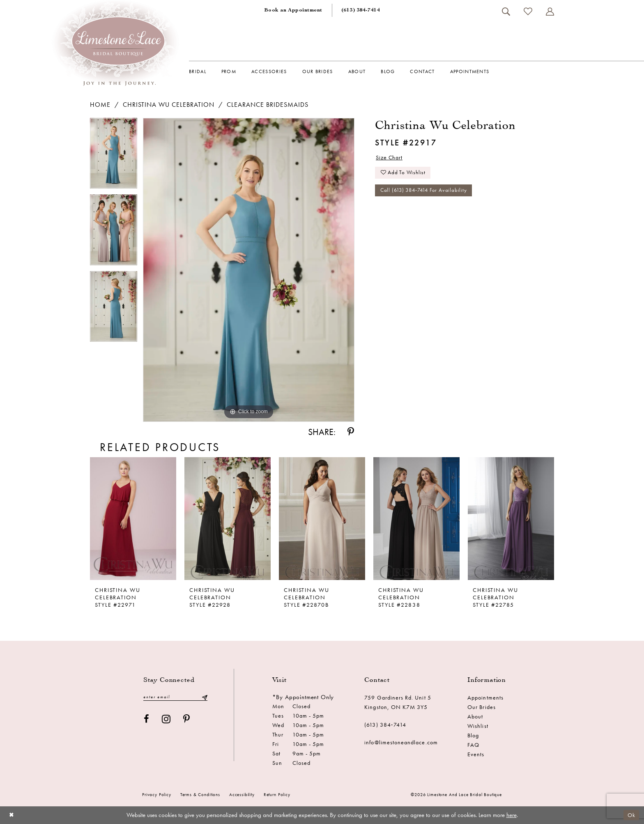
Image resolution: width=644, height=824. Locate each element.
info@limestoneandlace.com (401, 742)
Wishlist (478, 726)
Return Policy (277, 794)
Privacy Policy (157, 794)
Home (100, 105)
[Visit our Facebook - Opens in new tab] (147, 720)
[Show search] (506, 12)
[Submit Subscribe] (205, 697)
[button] (550, 12)
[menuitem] (293, 10)
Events (476, 754)
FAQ (473, 745)
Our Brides (482, 707)
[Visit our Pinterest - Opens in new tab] (187, 720)
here (512, 815)
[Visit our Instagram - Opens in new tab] (166, 720)
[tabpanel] (114, 156)
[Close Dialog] (12, 815)
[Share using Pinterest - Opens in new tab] (351, 432)
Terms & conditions (200, 794)
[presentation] (133, 518)
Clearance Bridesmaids (268, 105)
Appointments (485, 697)
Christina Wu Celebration (169, 105)
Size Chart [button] (391, 158)
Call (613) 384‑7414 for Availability (427, 194)
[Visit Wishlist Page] (528, 11)
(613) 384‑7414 (385, 725)
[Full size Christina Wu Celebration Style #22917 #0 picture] (249, 270)
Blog (473, 735)
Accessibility (242, 794)
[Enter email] (175, 697)
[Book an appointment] (293, 10)
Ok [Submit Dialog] (631, 815)
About (475, 716)
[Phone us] (361, 10)
